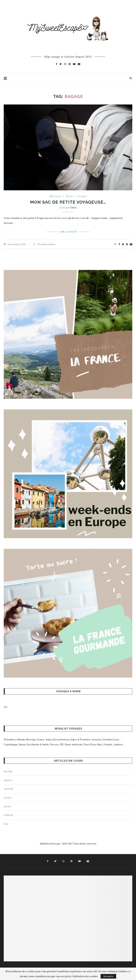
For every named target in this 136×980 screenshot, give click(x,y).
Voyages (82, 196)
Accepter (108, 976)
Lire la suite (68, 232)
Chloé (73, 207)
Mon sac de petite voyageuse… (68, 202)
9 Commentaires (44, 244)
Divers (69, 196)
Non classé (55, 196)
